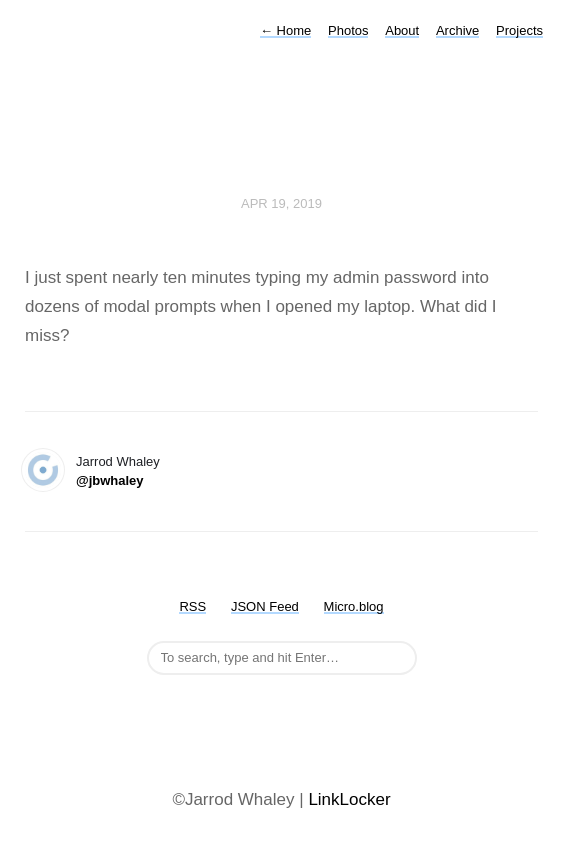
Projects (519, 30)
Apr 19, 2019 (281, 203)
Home (285, 30)
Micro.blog (354, 606)
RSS (192, 606)
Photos (348, 30)
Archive (457, 30)
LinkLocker (349, 799)
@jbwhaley (110, 480)
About (402, 30)
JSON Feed (265, 606)
